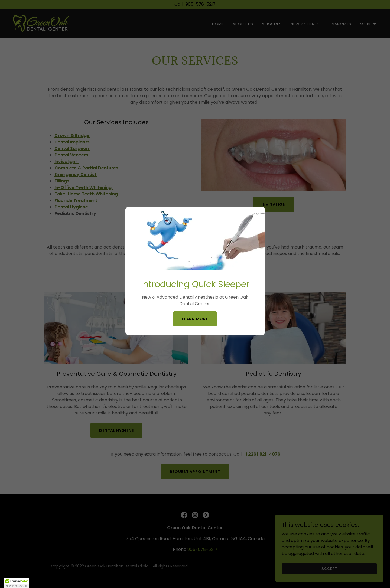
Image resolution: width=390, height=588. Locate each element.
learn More (195, 319)
